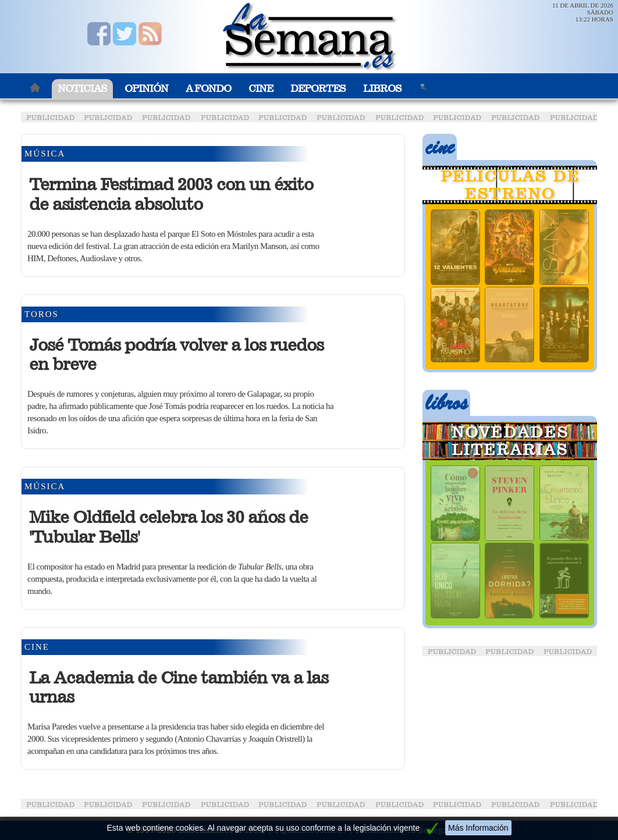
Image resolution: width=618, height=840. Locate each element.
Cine (261, 89)
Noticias (82, 89)
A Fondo (208, 89)
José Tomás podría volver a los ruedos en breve (176, 355)
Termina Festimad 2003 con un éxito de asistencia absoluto (171, 194)
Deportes (318, 89)
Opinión (146, 89)
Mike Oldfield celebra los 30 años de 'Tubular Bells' (168, 527)
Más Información (478, 828)
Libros (382, 89)
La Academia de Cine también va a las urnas (179, 688)
